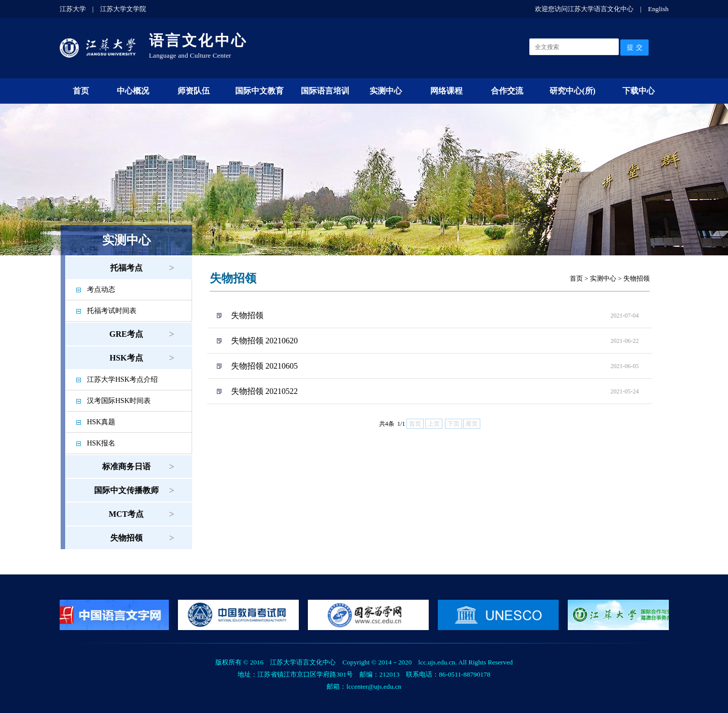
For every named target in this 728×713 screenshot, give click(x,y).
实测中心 (386, 91)
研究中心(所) (573, 91)
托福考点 (126, 268)
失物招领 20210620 (264, 341)
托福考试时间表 (112, 311)
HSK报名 (101, 443)
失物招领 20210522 (264, 391)
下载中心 (639, 91)
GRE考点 (126, 334)
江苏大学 (73, 9)
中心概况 (133, 91)
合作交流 (507, 91)
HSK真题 (101, 422)
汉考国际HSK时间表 (119, 401)
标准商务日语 (126, 466)
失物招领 (126, 538)
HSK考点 (126, 358)
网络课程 (446, 91)
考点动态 (101, 289)
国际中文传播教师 (126, 490)
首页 (81, 91)
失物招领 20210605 (264, 366)
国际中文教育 (259, 91)
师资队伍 (194, 91)
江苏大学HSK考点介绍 (122, 380)
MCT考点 (126, 514)
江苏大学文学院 (123, 9)
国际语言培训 (325, 91)
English (658, 9)
